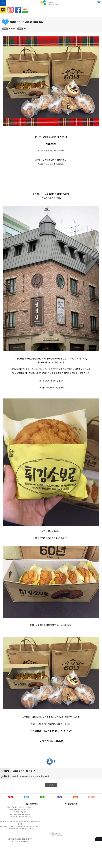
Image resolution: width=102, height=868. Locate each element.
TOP (99, 839)
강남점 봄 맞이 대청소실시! (24, 771)
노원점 (43, 797)
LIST (51, 785)
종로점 (59, 797)
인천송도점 (92, 797)
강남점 (10, 797)
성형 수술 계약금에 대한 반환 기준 (20, 817)
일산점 (75, 797)
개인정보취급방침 (71, 804)
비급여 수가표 (26, 814)
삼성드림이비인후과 (31, 804)
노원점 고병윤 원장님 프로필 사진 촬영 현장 (31, 776)
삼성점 (26, 797)
